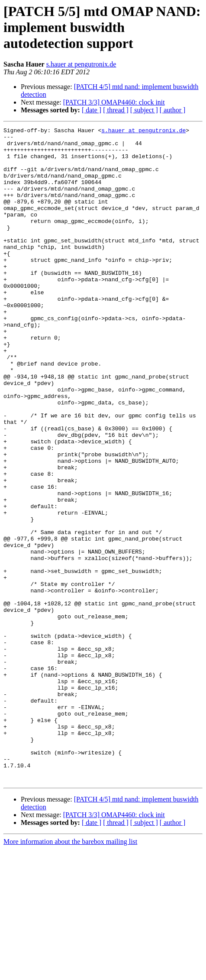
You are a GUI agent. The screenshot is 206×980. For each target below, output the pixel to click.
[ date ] (92, 110)
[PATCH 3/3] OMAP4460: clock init (114, 102)
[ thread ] (116, 110)
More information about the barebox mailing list (70, 972)
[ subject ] (144, 110)
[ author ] (173, 110)
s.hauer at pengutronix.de (81, 64)
